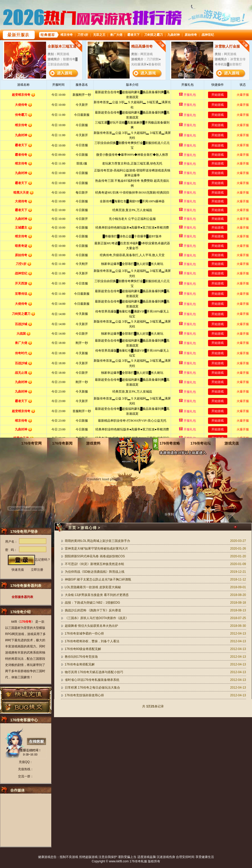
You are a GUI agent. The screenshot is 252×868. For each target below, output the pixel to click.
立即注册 (37, 570)
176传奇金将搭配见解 (80, 664)
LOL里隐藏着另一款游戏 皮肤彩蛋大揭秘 (93, 587)
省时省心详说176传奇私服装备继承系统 (92, 680)
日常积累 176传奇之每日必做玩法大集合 (92, 688)
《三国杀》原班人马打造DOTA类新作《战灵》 (97, 618)
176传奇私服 (138, 861)
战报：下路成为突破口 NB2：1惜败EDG (92, 603)
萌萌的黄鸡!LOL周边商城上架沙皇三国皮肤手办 (97, 541)
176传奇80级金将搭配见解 (83, 649)
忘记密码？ (43, 560)
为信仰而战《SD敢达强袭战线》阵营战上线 (95, 572)
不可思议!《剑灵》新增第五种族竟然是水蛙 (94, 564)
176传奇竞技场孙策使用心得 (84, 695)
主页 (72, 528)
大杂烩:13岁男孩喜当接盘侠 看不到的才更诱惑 (97, 595)
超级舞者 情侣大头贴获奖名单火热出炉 (91, 626)
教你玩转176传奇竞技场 (81, 657)
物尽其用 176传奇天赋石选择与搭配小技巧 (94, 672)
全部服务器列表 (22, 597)
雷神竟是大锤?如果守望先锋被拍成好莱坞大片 (97, 549)
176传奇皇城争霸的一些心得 (84, 633)
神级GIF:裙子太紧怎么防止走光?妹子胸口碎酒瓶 (98, 579)
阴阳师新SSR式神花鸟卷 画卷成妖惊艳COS (95, 556)
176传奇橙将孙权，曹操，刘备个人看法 (92, 641)
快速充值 (18, 570)
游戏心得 (89, 528)
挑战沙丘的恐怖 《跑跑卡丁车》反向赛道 (93, 610)
